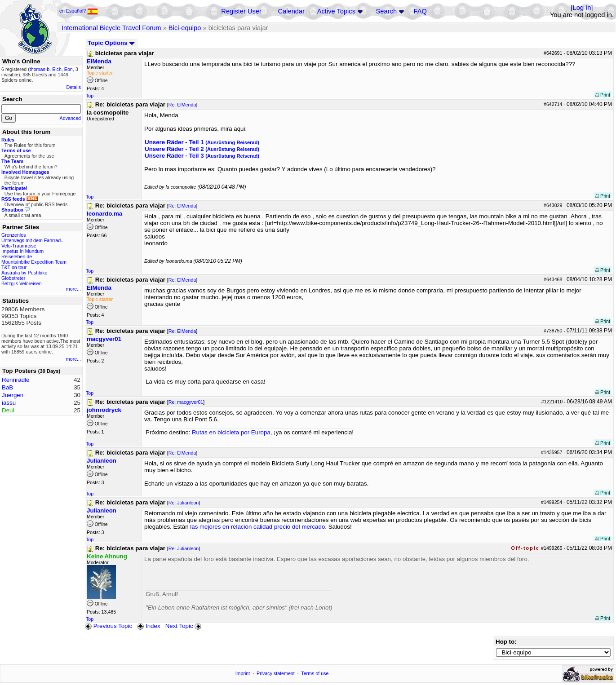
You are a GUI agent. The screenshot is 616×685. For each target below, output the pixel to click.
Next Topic (184, 626)
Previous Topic (109, 626)
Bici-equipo (185, 28)
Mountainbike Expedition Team (34, 262)
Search (386, 11)
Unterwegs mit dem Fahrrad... (33, 240)
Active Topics (336, 11)
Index (148, 626)
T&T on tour (14, 267)
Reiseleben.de (17, 256)
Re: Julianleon (184, 503)
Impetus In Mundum (22, 251)
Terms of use (315, 673)
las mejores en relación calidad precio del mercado (257, 527)
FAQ (420, 11)
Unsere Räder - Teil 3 (202, 156)
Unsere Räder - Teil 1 (202, 142)
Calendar (291, 11)
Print (603, 95)
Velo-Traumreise (19, 246)
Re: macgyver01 (186, 402)
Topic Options (111, 43)
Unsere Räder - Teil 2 (202, 149)
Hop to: (506, 642)
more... (73, 289)
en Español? (79, 11)
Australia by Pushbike (24, 273)
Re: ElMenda (182, 105)
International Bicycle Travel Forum (111, 28)
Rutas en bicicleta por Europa (231, 432)
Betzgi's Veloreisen (22, 283)
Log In (582, 8)
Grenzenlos (14, 235)
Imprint (243, 673)
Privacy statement (276, 673)
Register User (241, 11)
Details (73, 87)
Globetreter (13, 278)
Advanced (70, 118)
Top (90, 96)
